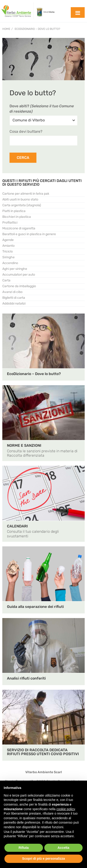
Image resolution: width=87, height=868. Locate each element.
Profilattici (10, 223)
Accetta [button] (63, 848)
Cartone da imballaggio (19, 286)
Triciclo (8, 251)
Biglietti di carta (14, 298)
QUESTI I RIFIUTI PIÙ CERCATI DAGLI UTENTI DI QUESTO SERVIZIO (42, 183)
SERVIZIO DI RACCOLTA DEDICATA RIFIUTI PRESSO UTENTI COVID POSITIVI (43, 752)
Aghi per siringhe (15, 269)
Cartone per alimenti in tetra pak (26, 194)
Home (6, 29)
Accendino (10, 263)
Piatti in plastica (14, 211)
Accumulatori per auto (19, 275)
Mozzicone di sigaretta (19, 228)
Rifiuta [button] (24, 848)
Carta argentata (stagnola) (22, 205)
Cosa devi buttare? (26, 131)
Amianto (8, 246)
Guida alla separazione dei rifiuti (35, 607)
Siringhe (8, 257)
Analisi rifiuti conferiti (26, 678)
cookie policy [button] (66, 809)
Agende (8, 240)
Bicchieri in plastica (17, 217)
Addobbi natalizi (14, 303)
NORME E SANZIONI (24, 445)
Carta (6, 280)
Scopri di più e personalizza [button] (43, 859)
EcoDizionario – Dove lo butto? (37, 29)
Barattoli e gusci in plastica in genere (29, 234)
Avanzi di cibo (12, 292)
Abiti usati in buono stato (20, 199)
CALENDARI (17, 526)
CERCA (23, 158)
